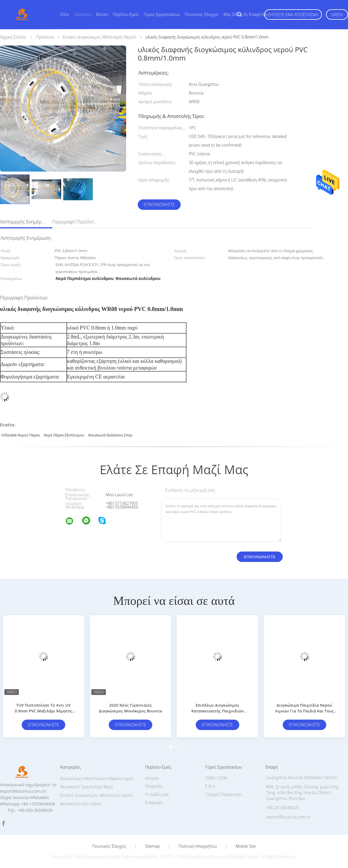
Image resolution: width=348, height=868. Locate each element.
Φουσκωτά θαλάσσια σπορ (110, 435)
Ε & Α (210, 786)
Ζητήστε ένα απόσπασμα (293, 15)
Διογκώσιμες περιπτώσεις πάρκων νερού (97, 778)
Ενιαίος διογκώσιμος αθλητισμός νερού (97, 795)
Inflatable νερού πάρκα (21, 435)
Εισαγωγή (154, 802)
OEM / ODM (216, 778)
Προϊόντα (83, 14)
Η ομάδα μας (157, 794)
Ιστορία (152, 778)
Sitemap (152, 846)
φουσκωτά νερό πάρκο (81, 804)
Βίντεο (102, 14)
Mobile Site (246, 846)
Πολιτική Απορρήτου (198, 846)
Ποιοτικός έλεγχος (202, 14)
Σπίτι (65, 14)
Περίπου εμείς (126, 14)
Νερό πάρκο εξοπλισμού (64, 435)
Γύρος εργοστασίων (162, 14)
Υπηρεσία (154, 786)
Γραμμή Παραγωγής (223, 794)
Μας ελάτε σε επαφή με (246, 14)
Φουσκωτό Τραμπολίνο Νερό (87, 787)
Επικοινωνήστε (159, 204)
